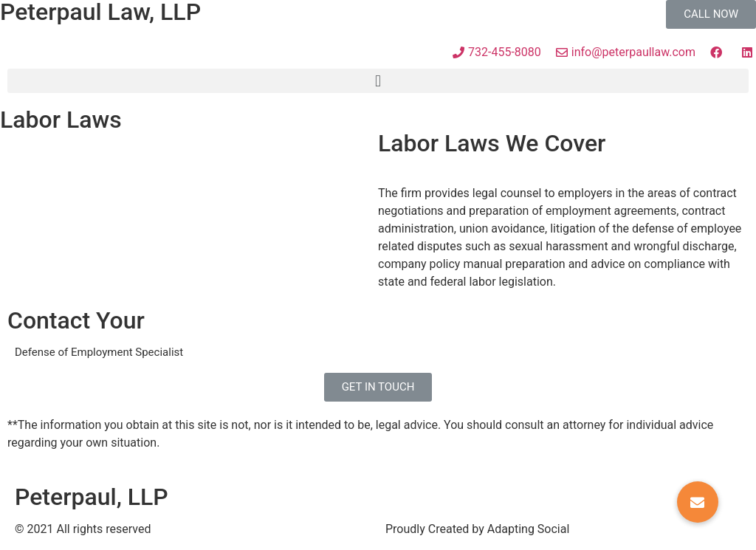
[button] (711, 14)
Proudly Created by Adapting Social (477, 529)
